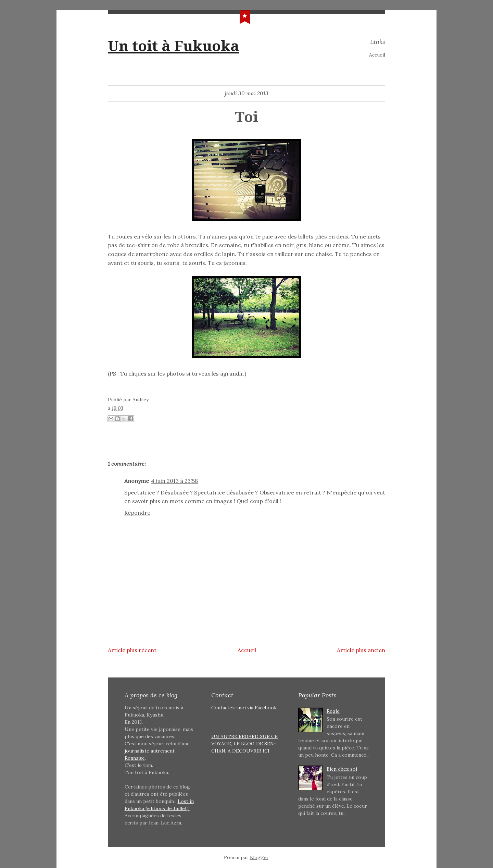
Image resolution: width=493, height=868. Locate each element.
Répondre (137, 513)
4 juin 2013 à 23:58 (174, 481)
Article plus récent (132, 650)
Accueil (377, 55)
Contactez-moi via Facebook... (245, 708)
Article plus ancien (361, 650)
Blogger (259, 857)
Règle (333, 711)
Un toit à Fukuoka (174, 46)
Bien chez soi (342, 769)
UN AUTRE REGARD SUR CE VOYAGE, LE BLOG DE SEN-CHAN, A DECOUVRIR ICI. (244, 744)
